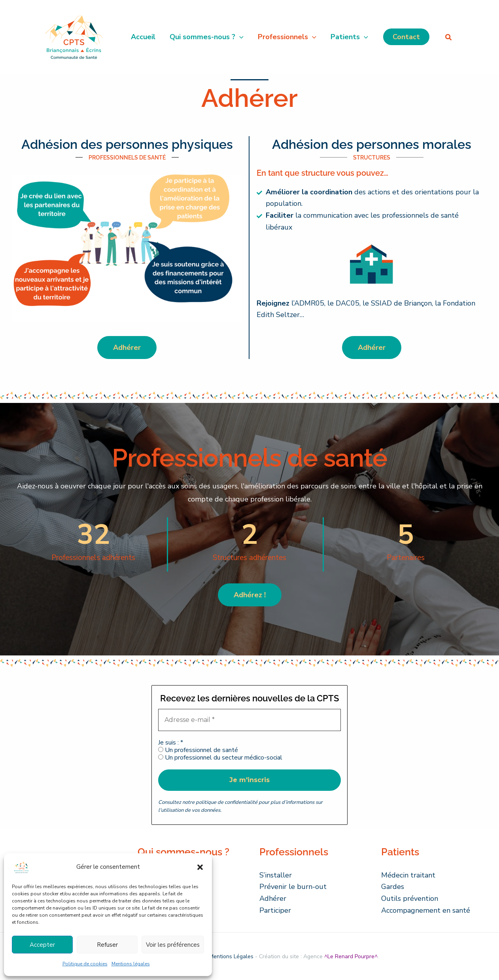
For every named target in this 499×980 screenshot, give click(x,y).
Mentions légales (131, 964)
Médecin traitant (408, 875)
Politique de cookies (85, 964)
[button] (200, 867)
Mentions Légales (231, 956)
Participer (275, 910)
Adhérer (273, 898)
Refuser (107, 945)
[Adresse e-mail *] (250, 720)
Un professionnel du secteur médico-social (220, 758)
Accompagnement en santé (426, 910)
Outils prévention (410, 898)
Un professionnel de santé (198, 750)
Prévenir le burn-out (293, 887)
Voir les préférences (173, 945)
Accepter (42, 945)
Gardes (393, 887)
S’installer (276, 875)
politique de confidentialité (227, 802)
